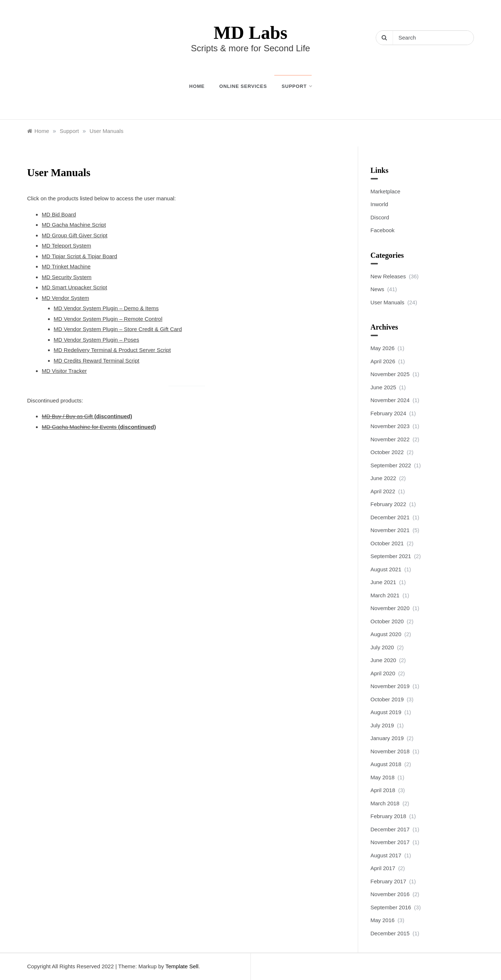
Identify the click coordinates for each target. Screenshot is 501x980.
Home (197, 86)
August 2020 (386, 634)
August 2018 (386, 764)
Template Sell (182, 966)
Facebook (383, 230)
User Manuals (388, 302)
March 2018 (385, 803)
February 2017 (389, 881)
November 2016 (390, 894)
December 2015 (390, 933)
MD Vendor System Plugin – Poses (97, 340)
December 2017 (390, 829)
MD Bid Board (59, 214)
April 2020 (383, 673)
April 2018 (383, 790)
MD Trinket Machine (66, 266)
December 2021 (390, 517)
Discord (380, 217)
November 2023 (390, 426)
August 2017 (386, 855)
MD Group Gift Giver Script (75, 235)
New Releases (388, 276)
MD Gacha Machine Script (74, 225)
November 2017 (390, 842)
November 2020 (390, 608)
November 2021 (390, 530)
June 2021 (383, 582)
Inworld (379, 204)
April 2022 (383, 491)
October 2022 (387, 452)
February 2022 (389, 504)
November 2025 (390, 374)
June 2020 (383, 660)
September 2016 (391, 907)
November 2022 (390, 439)
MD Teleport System (66, 246)
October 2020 (387, 621)
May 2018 (383, 777)
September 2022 (391, 465)
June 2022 (383, 478)
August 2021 (386, 569)
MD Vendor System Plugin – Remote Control (108, 319)
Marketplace (386, 191)
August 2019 (386, 712)
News (378, 289)
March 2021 (385, 595)
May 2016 (383, 920)
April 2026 (383, 361)
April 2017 (383, 868)
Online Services (243, 86)
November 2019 (390, 686)
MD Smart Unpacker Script (74, 287)
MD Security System (67, 277)
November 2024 (390, 400)
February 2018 (389, 816)
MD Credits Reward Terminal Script (97, 361)
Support (297, 86)
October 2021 (387, 543)
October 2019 (387, 699)
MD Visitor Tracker (64, 371)
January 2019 (387, 738)
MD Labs (250, 33)
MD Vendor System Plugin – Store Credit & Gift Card (118, 329)
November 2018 (390, 751)
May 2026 (383, 348)
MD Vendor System (65, 298)
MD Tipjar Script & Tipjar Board (79, 256)
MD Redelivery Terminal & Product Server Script (112, 350)
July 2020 (382, 647)
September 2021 (391, 556)
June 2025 (383, 387)
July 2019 (382, 725)
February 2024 (389, 413)
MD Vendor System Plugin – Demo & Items (106, 308)
